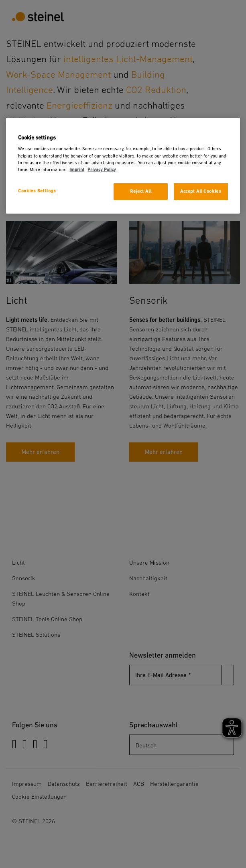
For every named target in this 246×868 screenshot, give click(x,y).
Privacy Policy (102, 170)
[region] (123, 166)
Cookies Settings (37, 191)
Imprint (77, 170)
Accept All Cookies (201, 191)
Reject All (141, 191)
